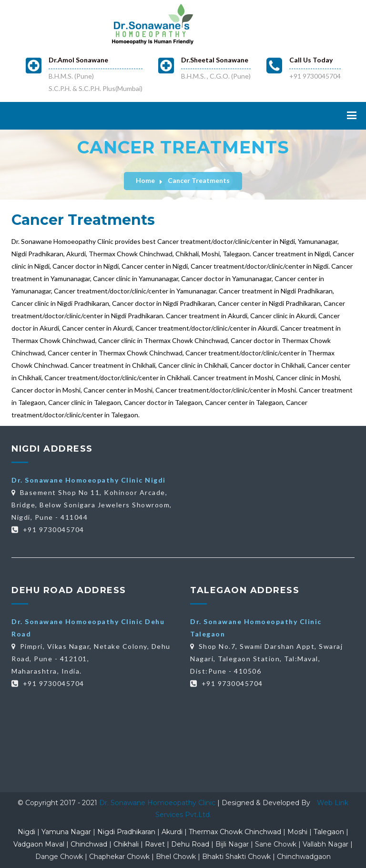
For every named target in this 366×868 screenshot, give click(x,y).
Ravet (155, 844)
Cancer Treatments (199, 180)
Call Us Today (311, 60)
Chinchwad (89, 844)
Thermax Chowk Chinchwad (235, 832)
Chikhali (126, 844)
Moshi (297, 832)
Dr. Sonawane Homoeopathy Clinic (158, 803)
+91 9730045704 (315, 76)
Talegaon (329, 832)
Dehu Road (190, 844)
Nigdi (26, 832)
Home (145, 180)
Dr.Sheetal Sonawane (215, 60)
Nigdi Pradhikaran (126, 832)
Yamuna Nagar (66, 832)
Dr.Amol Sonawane (78, 60)
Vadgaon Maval (39, 844)
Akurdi (172, 832)
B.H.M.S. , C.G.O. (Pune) (216, 76)
